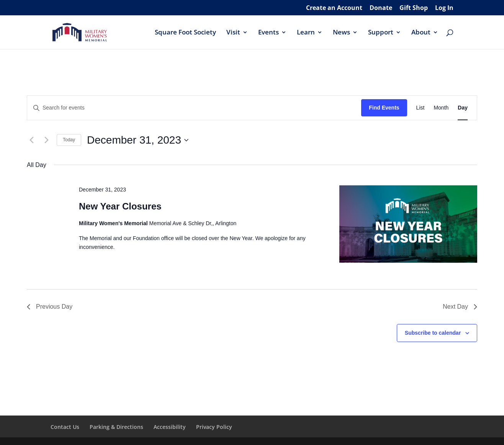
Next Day (460, 307)
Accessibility (170, 427)
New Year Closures (120, 206)
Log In (444, 8)
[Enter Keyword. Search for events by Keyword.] (194, 108)
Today (69, 140)
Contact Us (65, 427)
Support (381, 33)
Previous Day (50, 307)
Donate (381, 8)
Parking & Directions (116, 427)
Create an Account (334, 8)
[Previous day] (31, 140)
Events (268, 33)
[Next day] (46, 140)
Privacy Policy (214, 427)
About (421, 33)
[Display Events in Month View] (441, 108)
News (341, 33)
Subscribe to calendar (433, 333)
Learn (306, 33)
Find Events (384, 108)
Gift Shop (414, 8)
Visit (233, 33)
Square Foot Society (185, 33)
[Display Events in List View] (421, 108)
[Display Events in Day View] (463, 108)
